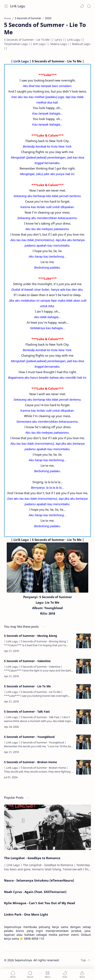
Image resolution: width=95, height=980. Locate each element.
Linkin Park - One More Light (26, 914)
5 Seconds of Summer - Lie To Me (27, 686)
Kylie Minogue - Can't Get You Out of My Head (40, 903)
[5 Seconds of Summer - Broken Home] (84, 767)
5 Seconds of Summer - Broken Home (30, 762)
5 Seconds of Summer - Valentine (27, 661)
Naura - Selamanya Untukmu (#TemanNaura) (39, 880)
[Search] (89, 6)
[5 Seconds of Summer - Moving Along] (84, 641)
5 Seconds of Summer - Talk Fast (27, 712)
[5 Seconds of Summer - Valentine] (84, 666)
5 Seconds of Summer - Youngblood (29, 737)
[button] (82, 6)
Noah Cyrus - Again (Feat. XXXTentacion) (35, 892)
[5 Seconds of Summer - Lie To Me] (84, 691)
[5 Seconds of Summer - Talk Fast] (84, 717)
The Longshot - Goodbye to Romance (32, 858)
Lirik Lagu (18, 6)
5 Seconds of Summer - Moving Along (31, 636)
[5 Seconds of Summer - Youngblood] (84, 742)
